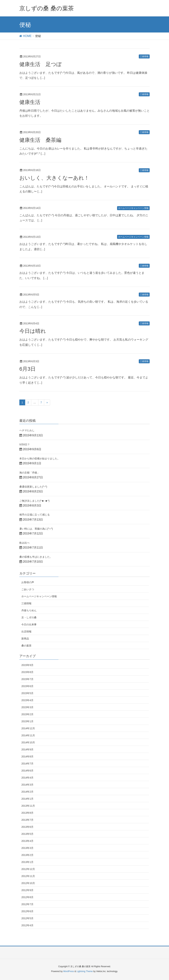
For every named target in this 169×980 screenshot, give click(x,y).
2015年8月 (27, 672)
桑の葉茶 (26, 646)
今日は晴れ (33, 331)
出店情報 (26, 632)
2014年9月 (27, 749)
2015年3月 (27, 707)
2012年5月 (27, 918)
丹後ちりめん (29, 610)
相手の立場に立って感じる (35, 515)
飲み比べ (24, 543)
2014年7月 (27, 764)
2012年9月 (27, 890)
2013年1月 (27, 862)
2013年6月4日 (31, 323)
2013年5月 (27, 834)
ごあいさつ (28, 589)
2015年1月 (27, 721)
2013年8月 (27, 813)
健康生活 (30, 102)
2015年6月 (27, 686)
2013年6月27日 (32, 56)
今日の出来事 (29, 624)
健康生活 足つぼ (41, 64)
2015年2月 (27, 714)
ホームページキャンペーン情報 (133, 208)
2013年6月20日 (32, 132)
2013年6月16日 (32, 170)
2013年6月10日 (32, 266)
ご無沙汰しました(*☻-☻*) (34, 501)
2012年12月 (28, 869)
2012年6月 (27, 911)
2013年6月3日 (31, 361)
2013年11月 (28, 806)
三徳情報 (144, 56)
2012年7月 (27, 904)
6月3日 (28, 369)
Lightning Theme (85, 971)
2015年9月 (27, 665)
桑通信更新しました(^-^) (33, 487)
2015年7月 (27, 679)
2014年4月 (27, 778)
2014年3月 (27, 785)
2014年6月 (27, 771)
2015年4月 (27, 700)
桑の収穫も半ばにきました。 (36, 557)
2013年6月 (27, 827)
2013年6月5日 (31, 295)
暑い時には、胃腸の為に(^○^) (36, 529)
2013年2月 (27, 855)
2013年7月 (27, 820)
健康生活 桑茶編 (40, 140)
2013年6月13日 (32, 237)
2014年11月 (28, 735)
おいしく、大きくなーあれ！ (54, 178)
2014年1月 (27, 799)
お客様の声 (28, 582)
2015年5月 (27, 693)
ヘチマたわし (27, 430)
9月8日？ (25, 444)
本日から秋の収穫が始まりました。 (40, 459)
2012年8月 (27, 897)
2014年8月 (27, 757)
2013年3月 (27, 848)
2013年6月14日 (32, 208)
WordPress (68, 971)
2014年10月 (28, 742)
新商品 (25, 639)
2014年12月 (28, 728)
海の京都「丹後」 (29, 473)
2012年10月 (28, 883)
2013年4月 (27, 841)
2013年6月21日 (32, 94)
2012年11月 (28, 876)
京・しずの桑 (29, 617)
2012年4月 (27, 925)
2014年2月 (27, 792)
